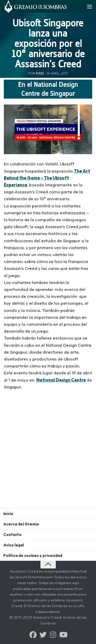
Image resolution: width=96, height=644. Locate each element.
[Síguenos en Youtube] (63, 635)
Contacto (12, 535)
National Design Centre (61, 380)
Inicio (8, 514)
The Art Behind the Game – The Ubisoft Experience (47, 178)
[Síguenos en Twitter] (43, 635)
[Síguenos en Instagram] (53, 635)
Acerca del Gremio (21, 524)
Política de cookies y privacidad (33, 556)
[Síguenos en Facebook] (33, 635)
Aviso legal (14, 545)
